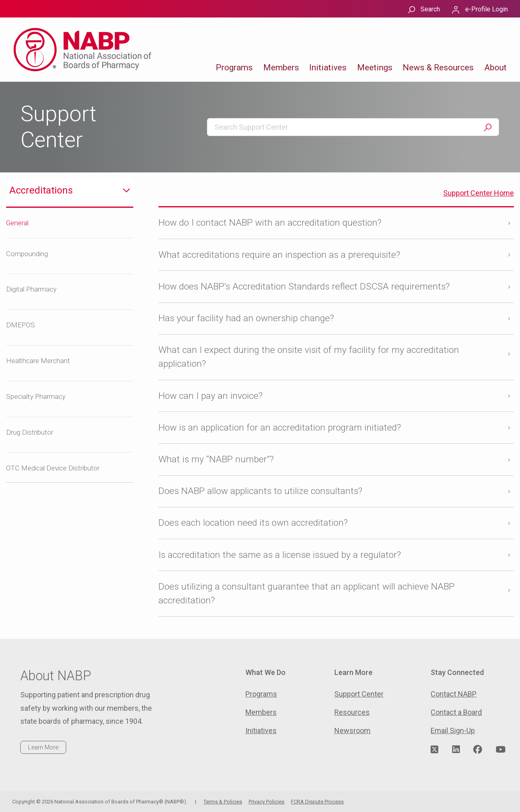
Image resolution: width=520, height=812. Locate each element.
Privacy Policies (266, 802)
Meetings (375, 67)
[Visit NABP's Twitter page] (434, 750)
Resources (352, 712)
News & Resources (438, 67)
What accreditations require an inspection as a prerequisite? (279, 255)
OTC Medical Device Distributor (53, 468)
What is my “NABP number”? (216, 459)
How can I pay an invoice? (210, 396)
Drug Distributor (30, 432)
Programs (234, 67)
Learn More (43, 747)
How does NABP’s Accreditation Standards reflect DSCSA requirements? (304, 286)
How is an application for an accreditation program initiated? (280, 428)
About (495, 67)
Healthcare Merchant (38, 361)
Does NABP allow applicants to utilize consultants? (260, 491)
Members (281, 67)
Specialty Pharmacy (36, 396)
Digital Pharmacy (31, 289)
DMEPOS (21, 325)
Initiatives (328, 67)
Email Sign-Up (453, 730)
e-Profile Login (486, 9)
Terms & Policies (223, 802)
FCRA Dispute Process (317, 802)
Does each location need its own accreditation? (253, 523)
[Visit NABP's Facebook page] (478, 750)
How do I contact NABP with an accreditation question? (270, 223)
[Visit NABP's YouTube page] (500, 750)
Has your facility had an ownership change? (246, 318)
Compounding (27, 254)
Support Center (359, 694)
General (17, 223)
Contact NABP (454, 694)
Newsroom (352, 730)
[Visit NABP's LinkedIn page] (456, 750)
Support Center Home (479, 193)
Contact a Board (456, 712)
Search (430, 9)
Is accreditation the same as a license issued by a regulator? (280, 555)
